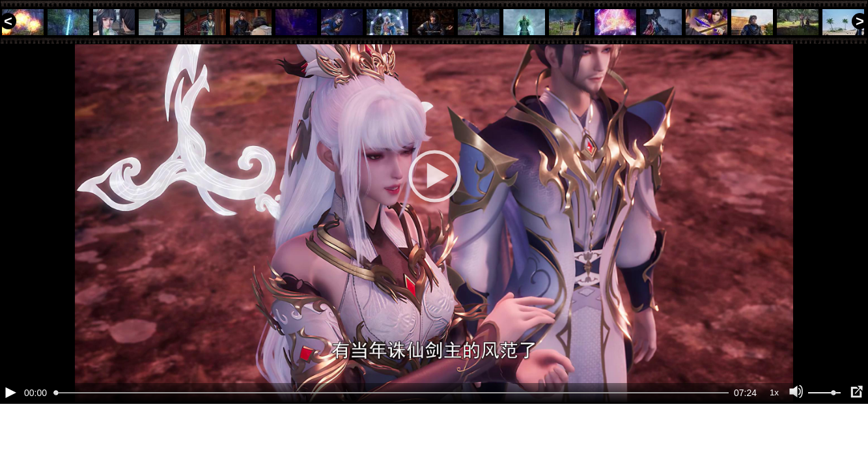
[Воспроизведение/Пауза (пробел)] (10, 436)
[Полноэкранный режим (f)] (856, 436)
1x (774, 437)
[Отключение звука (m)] (796, 436)
